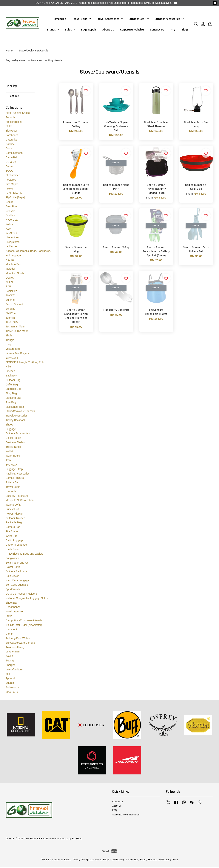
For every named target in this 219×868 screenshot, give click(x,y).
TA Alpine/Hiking (15, 648)
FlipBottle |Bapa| (15, 198)
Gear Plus (11, 207)
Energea (11, 666)
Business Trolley (15, 443)
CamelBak (12, 158)
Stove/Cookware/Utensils (20, 412)
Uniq (8, 345)
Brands (53, 30)
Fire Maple (12, 185)
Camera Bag (13, 528)
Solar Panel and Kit (17, 563)
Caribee (10, 145)
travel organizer (15, 612)
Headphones (13, 608)
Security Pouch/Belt (17, 497)
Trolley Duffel (13, 448)
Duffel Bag (12, 385)
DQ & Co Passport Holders (21, 595)
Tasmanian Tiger (15, 327)
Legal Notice (95, 861)
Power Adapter (14, 514)
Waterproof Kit (14, 506)
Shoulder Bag (14, 390)
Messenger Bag (15, 408)
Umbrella (11, 492)
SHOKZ (10, 296)
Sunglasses (12, 559)
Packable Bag (14, 523)
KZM (8, 229)
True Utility (12, 323)
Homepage (59, 19)
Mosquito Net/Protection (20, 501)
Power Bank (13, 568)
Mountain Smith (15, 274)
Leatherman (13, 652)
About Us (108, 30)
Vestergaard (13, 350)
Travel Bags (82, 19)
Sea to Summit (14, 305)
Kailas (9, 225)
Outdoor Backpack (16, 572)
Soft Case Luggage (17, 586)
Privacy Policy (80, 861)
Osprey (10, 278)
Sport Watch (13, 590)
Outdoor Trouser (15, 519)
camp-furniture (14, 670)
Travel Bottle (13, 488)
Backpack (11, 376)
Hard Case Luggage (17, 581)
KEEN (9, 283)
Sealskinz (11, 292)
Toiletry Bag (12, 483)
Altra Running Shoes (18, 114)
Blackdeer (11, 132)
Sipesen (10, 372)
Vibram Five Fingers (17, 354)
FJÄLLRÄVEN (14, 194)
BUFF (9, 127)
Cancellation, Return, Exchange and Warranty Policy (152, 861)
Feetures (11, 180)
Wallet (9, 452)
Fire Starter (12, 532)
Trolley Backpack (16, 421)
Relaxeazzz (12, 688)
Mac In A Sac (13, 265)
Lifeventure (12, 238)
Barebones (12, 136)
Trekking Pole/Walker (18, 639)
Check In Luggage (16, 546)
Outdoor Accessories (169, 19)
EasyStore (77, 840)
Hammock (11, 630)
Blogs (185, 30)
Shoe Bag (11, 603)
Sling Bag (11, 394)
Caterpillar (12, 140)
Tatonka (10, 318)
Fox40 (9, 189)
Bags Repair (88, 30)
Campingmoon (14, 154)
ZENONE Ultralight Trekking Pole (25, 363)
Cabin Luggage (14, 541)
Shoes (9, 425)
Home (9, 51)
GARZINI (11, 212)
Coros (9, 149)
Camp (9, 635)
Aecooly (10, 118)
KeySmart (11, 234)
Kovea (9, 657)
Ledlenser (11, 247)
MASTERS (12, 692)
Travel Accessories (110, 19)
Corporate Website (132, 30)
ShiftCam (11, 314)
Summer (11, 301)
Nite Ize (10, 261)
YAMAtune (12, 359)
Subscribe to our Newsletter (126, 815)
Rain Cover (12, 577)
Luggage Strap (14, 470)
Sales (70, 30)
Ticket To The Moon (17, 332)
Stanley (10, 661)
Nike (8, 367)
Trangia (10, 341)
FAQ (173, 30)
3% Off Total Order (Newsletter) (24, 626)
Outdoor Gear (139, 19)
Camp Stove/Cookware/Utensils (24, 621)
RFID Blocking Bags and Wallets (24, 554)
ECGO (9, 172)
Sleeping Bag (13, 399)
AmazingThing (14, 123)
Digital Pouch (13, 439)
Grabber (10, 216)
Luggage (11, 430)
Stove (9, 617)
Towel (9, 461)
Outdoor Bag (13, 381)
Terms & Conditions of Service (56, 861)
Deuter (10, 167)
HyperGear (12, 221)
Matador (10, 269)
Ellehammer (13, 176)
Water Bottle (13, 457)
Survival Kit (12, 510)
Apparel (10, 679)
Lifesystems (13, 243)
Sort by (11, 87)
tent (8, 675)
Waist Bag (11, 537)
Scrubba (10, 310)
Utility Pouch (13, 550)
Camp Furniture (15, 479)
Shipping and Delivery (113, 861)
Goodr (9, 203)
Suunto (10, 684)
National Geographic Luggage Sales (27, 599)
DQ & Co (11, 163)
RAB (8, 287)
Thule (9, 336)
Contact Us (157, 30)
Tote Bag (11, 403)
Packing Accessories (18, 474)
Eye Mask (11, 465)
